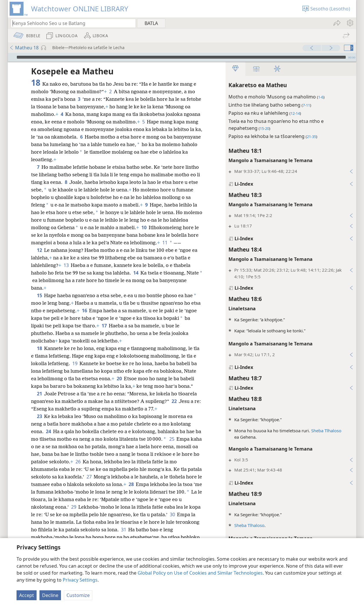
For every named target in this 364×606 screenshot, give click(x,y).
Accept (27, 595)
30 (172, 514)
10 (144, 227)
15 (39, 295)
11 (164, 243)
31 (124, 530)
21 (39, 394)
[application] (182, 57)
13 (66, 265)
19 (75, 363)
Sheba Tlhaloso (326, 431)
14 (136, 273)
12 (39, 250)
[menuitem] (350, 23)
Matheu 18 (24, 48)
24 (48, 431)
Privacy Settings (80, 580)
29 (74, 507)
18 (39, 348)
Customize (78, 595)
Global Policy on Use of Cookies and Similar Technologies (200, 573)
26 (78, 462)
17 (104, 326)
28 (131, 484)
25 (172, 439)
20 (119, 379)
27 (89, 477)
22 (174, 401)
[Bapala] (12, 57)
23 (39, 416)
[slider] (181, 57)
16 (84, 311)
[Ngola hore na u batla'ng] (71, 23)
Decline (50, 595)
